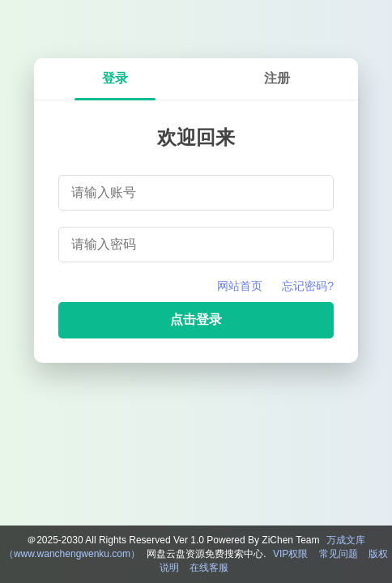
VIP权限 (290, 554)
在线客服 (209, 568)
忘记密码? (308, 286)
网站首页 (240, 286)
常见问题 (339, 554)
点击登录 (196, 319)
